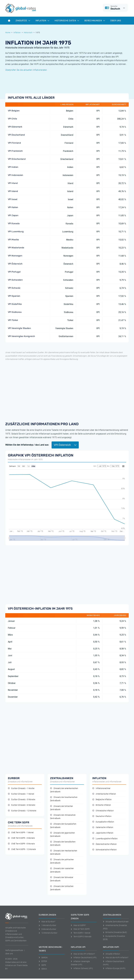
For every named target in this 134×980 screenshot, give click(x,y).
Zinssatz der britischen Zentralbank (62, 808)
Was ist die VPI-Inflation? (83, 954)
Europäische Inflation (103, 822)
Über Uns (116, 21)
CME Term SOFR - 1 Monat (21, 833)
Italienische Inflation (103, 827)
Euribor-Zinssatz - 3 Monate (21, 799)
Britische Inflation (102, 805)
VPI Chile (12, 119)
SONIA (43, 969)
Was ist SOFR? (78, 925)
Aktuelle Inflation (112, 954)
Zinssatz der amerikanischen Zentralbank (64, 790)
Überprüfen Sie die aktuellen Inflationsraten (26, 70)
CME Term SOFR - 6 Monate (21, 844)
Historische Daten (67, 21)
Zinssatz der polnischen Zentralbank (62, 861)
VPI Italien (13, 207)
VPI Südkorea (15, 312)
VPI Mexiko (13, 240)
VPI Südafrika (15, 304)
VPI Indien (13, 167)
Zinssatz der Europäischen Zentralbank (63, 826)
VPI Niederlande (16, 248)
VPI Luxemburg (16, 231)
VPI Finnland (14, 143)
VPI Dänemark (15, 127)
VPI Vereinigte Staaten (19, 328)
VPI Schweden (15, 280)
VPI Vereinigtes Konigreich (21, 336)
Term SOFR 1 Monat (81, 933)
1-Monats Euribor (48, 925)
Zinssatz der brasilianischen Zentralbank (64, 799)
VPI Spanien (14, 296)
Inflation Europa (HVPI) (114, 968)
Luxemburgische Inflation (105, 839)
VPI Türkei (13, 320)
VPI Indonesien (15, 175)
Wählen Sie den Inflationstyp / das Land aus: (27, 445)
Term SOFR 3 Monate (81, 937)
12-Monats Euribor (48, 933)
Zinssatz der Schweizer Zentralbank (62, 879)
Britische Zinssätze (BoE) (115, 932)
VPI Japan (13, 215)
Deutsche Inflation (102, 816)
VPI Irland (13, 183)
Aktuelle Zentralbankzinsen (116, 922)
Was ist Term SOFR (80, 929)
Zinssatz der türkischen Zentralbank (62, 888)
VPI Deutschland (16, 135)
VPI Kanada (14, 223)
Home (8, 32)
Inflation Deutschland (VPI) (84, 958)
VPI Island (13, 191)
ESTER (43, 961)
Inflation (42, 21)
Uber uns (9, 954)
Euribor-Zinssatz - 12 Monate (22, 811)
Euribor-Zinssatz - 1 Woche (21, 788)
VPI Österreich (15, 264)
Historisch (28, 32)
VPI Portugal (14, 272)
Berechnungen (95, 21)
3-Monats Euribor (48, 929)
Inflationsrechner (101, 788)
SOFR (42, 965)
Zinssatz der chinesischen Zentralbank (63, 817)
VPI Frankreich (15, 151)
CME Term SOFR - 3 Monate (21, 838)
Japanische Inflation (103, 833)
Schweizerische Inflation (104, 850)
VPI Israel (13, 199)
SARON (43, 958)
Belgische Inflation (102, 799)
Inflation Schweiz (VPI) (82, 968)
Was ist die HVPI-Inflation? (116, 958)
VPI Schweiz (14, 288)
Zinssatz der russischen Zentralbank (62, 870)
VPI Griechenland (17, 159)
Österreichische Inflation (104, 844)
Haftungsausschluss (14, 950)
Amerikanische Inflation (104, 794)
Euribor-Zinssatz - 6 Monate (21, 805)
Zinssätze (23, 21)
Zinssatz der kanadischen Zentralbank (63, 843)
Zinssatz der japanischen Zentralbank (63, 835)
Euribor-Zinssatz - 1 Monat (21, 794)
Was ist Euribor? (47, 922)
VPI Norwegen (15, 256)
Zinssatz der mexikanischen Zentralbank (64, 852)
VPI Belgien (14, 111)
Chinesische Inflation (103, 811)
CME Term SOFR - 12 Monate (22, 849)
